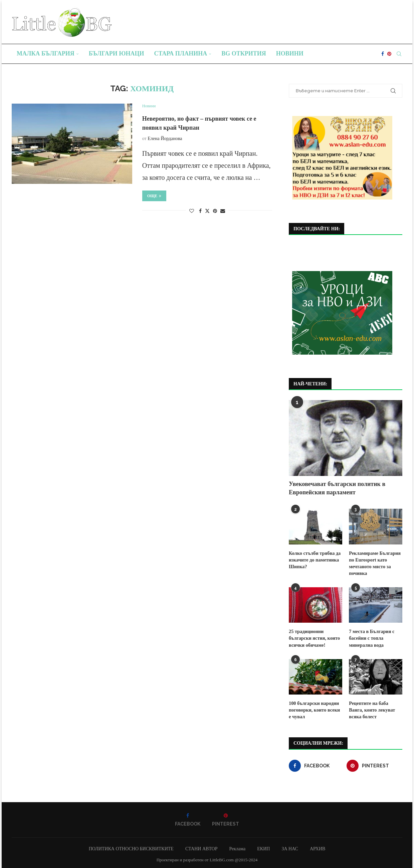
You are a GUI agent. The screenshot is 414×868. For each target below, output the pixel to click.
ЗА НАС (290, 847)
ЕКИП (263, 847)
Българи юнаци (117, 53)
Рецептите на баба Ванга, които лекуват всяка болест (376, 709)
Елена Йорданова (165, 139)
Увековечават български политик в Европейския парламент (337, 488)
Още (154, 196)
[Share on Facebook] (200, 211)
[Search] (399, 54)
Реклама (237, 847)
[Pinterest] (389, 54)
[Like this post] (192, 211)
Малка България (46, 53)
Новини (290, 53)
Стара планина (181, 53)
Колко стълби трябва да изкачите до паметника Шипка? (314, 560)
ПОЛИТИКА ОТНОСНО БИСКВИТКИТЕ (131, 847)
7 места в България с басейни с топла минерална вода (371, 637)
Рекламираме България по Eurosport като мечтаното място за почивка (374, 563)
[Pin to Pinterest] (215, 211)
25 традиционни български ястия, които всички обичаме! (314, 637)
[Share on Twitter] (207, 211)
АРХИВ (318, 847)
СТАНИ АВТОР (201, 847)
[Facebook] (383, 54)
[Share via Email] (223, 211)
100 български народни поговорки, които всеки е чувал (315, 709)
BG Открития (244, 53)
